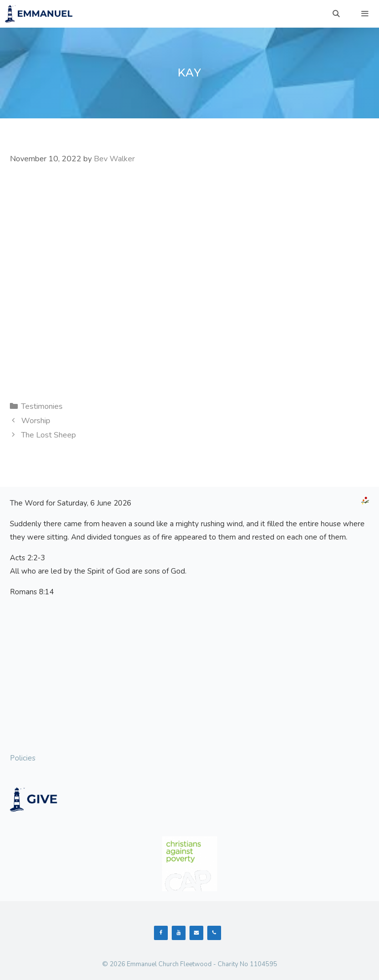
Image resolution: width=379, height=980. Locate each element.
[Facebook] (161, 933)
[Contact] (196, 933)
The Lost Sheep (49, 435)
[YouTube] (179, 933)
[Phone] (214, 933)
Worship (36, 421)
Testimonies (42, 406)
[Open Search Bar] (336, 14)
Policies (23, 758)
